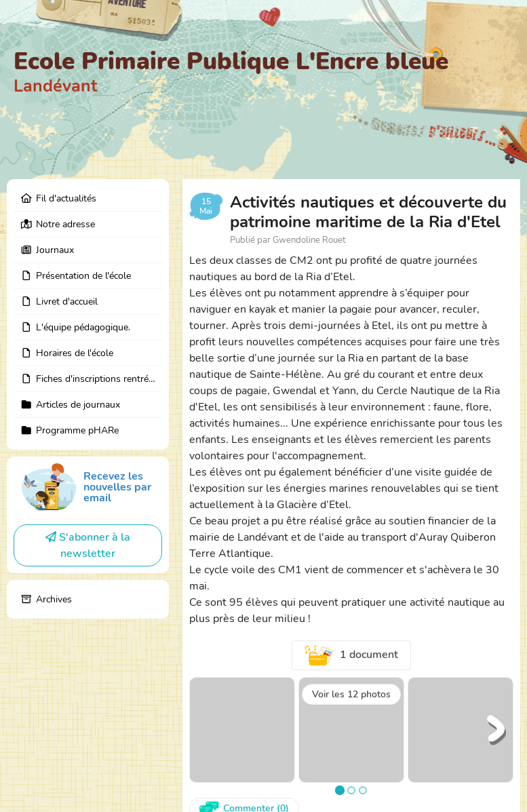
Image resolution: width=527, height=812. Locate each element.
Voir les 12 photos (351, 694)
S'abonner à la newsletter (88, 545)
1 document (351, 655)
